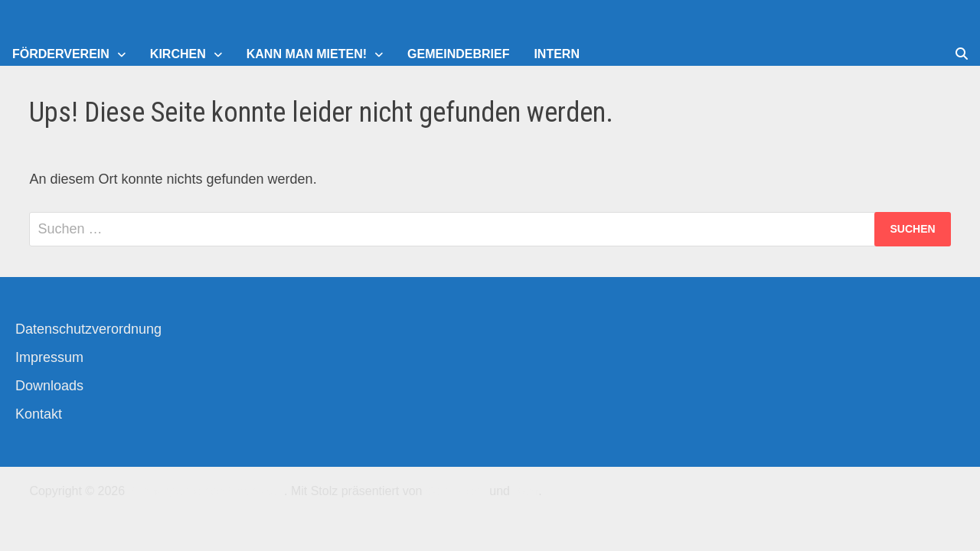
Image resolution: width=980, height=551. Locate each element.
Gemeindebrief (458, 54)
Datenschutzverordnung (88, 329)
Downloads (49, 386)
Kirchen (178, 54)
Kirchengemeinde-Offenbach (206, 491)
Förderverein (61, 54)
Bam (526, 491)
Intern (557, 54)
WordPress (456, 491)
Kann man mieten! (307, 54)
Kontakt (39, 414)
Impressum (49, 357)
